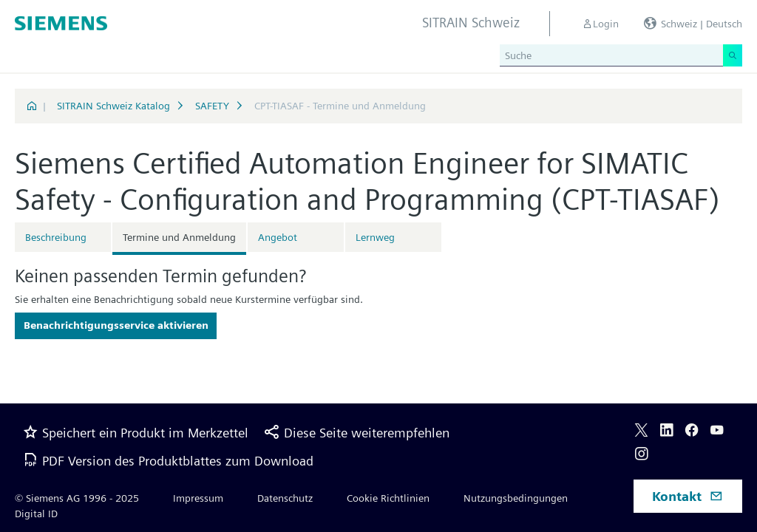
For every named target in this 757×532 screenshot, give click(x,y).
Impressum (198, 498)
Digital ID (36, 514)
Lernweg (375, 237)
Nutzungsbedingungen (516, 498)
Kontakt (688, 496)
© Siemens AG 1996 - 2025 (77, 498)
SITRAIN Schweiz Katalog (113, 106)
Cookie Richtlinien (388, 498)
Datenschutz (285, 498)
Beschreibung (56, 237)
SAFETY (212, 106)
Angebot (278, 237)
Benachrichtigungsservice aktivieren (116, 325)
